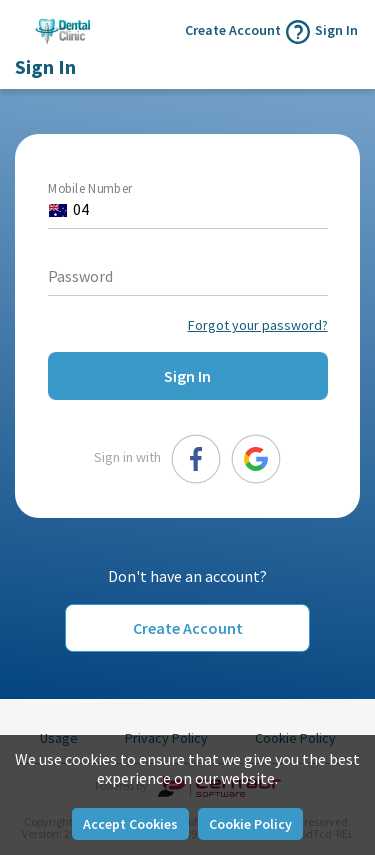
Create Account (188, 628)
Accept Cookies (130, 824)
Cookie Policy (250, 824)
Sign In (336, 30)
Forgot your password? (258, 325)
